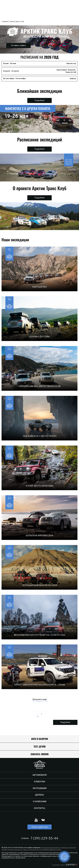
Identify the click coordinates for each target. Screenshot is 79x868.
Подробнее (39, 101)
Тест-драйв (40, 747)
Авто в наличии (40, 739)
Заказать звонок (40, 754)
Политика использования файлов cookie (45, 850)
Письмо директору (40, 827)
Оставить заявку (18, 46)
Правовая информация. (51, 848)
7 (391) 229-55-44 (44, 839)
